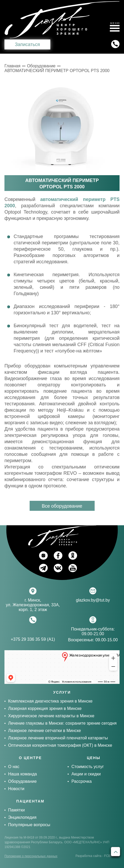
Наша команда (23, 774)
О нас (14, 767)
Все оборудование (62, 506)
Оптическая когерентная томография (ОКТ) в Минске (60, 745)
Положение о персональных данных (31, 856)
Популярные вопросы (29, 825)
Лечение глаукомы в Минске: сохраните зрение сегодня (62, 723)
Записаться (28, 44)
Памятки (16, 810)
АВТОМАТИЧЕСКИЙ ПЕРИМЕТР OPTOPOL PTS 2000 (57, 71)
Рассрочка (81, 781)
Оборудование (41, 66)
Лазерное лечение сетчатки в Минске (45, 731)
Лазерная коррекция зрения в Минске (45, 708)
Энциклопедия (22, 817)
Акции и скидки (86, 774)
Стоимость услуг (88, 767)
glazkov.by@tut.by (93, 600)
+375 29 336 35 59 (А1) (33, 639)
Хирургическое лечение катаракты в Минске (51, 716)
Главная (12, 66)
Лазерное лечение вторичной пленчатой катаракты (58, 738)
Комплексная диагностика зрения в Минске (50, 701)
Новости (16, 789)
